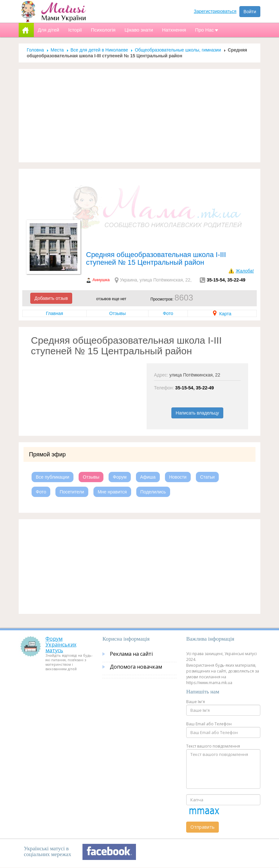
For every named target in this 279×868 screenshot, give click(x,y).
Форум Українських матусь (61, 644)
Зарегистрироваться (215, 11)
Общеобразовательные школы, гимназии (178, 50)
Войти (250, 12)
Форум (120, 477)
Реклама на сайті (131, 654)
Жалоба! (245, 271)
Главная (54, 313)
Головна (35, 50)
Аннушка (101, 280)
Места (57, 50)
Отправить (202, 827)
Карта (222, 314)
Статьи (207, 477)
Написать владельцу (197, 413)
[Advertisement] (139, 116)
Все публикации (53, 477)
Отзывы (117, 313)
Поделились (153, 492)
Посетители (72, 492)
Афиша (148, 477)
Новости (178, 477)
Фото (168, 313)
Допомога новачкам (136, 667)
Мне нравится (112, 492)
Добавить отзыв (51, 298)
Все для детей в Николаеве (99, 50)
